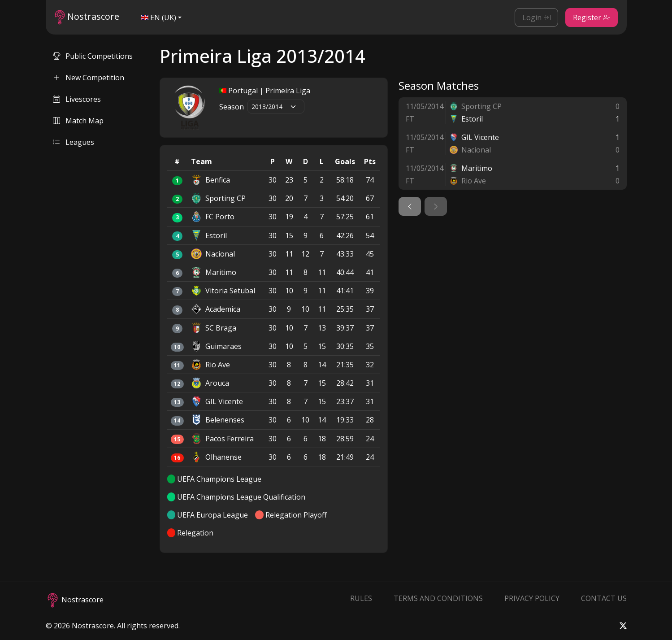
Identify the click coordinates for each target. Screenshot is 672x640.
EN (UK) (159, 17)
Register (592, 17)
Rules (361, 598)
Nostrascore (87, 17)
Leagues (74, 142)
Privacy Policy (532, 598)
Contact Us (604, 598)
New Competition (89, 78)
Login (536, 17)
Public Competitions (93, 56)
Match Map (78, 121)
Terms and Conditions (438, 598)
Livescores (77, 99)
